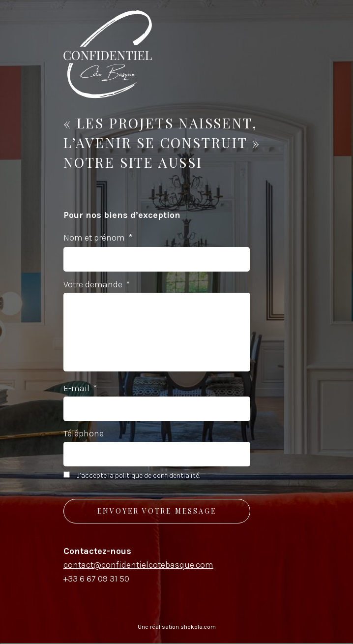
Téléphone (84, 433)
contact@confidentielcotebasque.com (138, 565)
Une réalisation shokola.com (177, 627)
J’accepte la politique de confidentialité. (138, 475)
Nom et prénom (98, 238)
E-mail (80, 388)
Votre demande (97, 284)
